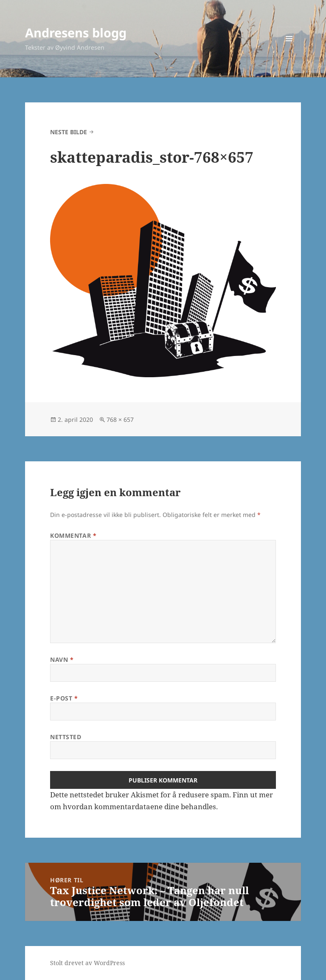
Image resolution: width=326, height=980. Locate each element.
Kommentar (73, 535)
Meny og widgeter (289, 50)
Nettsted (66, 737)
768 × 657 (120, 419)
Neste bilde (69, 132)
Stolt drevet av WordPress (87, 963)
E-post (64, 698)
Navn (62, 659)
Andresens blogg (76, 32)
